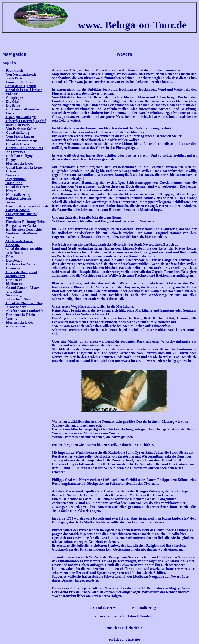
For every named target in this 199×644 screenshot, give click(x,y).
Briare (11, 171)
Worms (11, 319)
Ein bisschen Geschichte (23, 229)
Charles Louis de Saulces (24, 148)
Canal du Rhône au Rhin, (25, 303)
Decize (10, 202)
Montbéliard (15, 276)
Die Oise (12, 102)
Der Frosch (14, 280)
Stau (9, 218)
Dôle (9, 257)
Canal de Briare (18, 144)
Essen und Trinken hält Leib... (28, 206)
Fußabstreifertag (18, 198)
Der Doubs (14, 260)
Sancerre (12, 175)
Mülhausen (14, 284)
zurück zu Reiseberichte (124, 628)
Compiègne (14, 98)
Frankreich (14, 71)
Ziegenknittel (16, 179)
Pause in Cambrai (19, 82)
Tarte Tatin (14, 183)
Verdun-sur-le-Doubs (21, 233)
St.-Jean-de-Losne (19, 241)
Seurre (11, 237)
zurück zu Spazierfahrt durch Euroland (124, 616)
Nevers (11, 191)
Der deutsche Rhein (20, 315)
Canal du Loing (17, 133)
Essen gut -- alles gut (21, 117)
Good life (13, 245)
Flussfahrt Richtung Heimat (26, 222)
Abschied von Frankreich (24, 311)
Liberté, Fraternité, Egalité (26, 121)
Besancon (13, 268)
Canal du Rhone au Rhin (24, 249)
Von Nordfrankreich (21, 74)
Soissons (12, 94)
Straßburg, (14, 295)
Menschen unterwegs (21, 140)
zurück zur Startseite (124, 639)
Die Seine (13, 105)
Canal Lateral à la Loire (24, 167)
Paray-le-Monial (18, 210)
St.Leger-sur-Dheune (21, 214)
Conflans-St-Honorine (22, 109)
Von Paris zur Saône (21, 129)
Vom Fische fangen (20, 136)
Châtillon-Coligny (19, 156)
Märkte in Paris (17, 125)
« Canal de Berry (103, 608)
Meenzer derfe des (19, 164)
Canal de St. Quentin (21, 86)
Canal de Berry (17, 187)
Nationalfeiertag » (146, 608)
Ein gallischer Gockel (21, 226)
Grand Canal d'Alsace (22, 288)
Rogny (11, 160)
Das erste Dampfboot (21, 272)
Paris (10, 113)
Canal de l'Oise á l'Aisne (24, 90)
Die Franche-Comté (20, 264)
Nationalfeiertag (18, 195)
